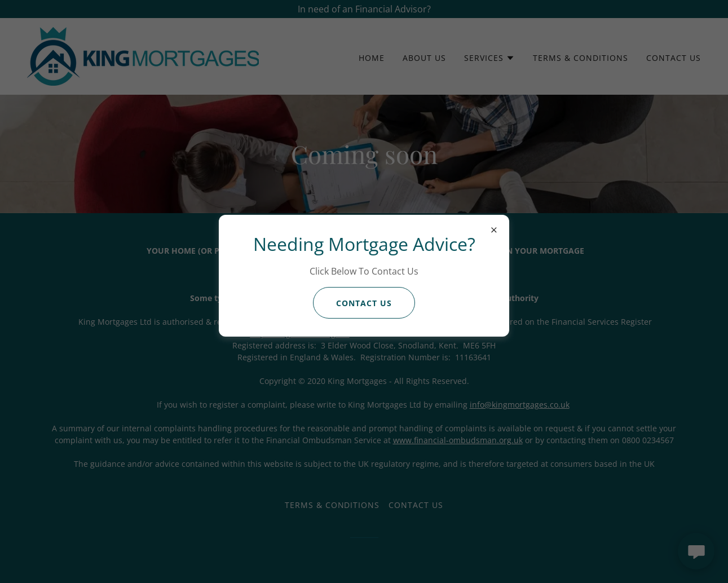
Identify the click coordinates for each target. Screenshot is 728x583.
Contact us (364, 303)
